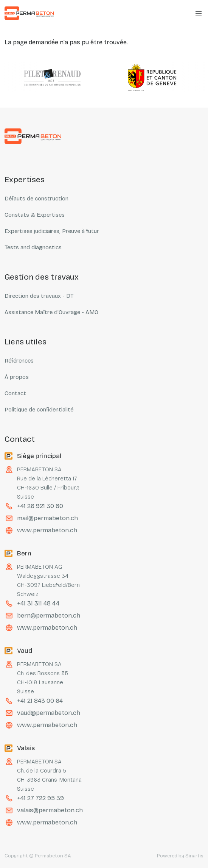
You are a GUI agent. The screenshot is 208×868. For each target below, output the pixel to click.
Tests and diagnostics (33, 247)
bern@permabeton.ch (49, 615)
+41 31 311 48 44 (38, 603)
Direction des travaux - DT (39, 296)
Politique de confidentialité (39, 410)
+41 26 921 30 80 (40, 506)
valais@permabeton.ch (50, 810)
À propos (17, 377)
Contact (15, 393)
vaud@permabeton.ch (49, 713)
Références (19, 361)
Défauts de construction (36, 199)
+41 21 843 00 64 (40, 701)
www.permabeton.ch (47, 530)
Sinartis (194, 856)
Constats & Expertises (35, 215)
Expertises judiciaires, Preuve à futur (52, 231)
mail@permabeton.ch (47, 518)
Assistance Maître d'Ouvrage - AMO (51, 312)
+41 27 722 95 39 (40, 798)
